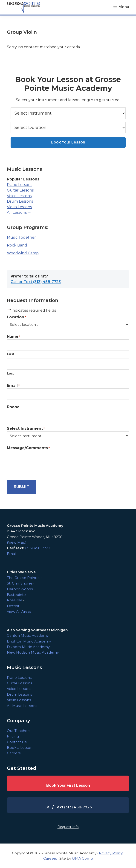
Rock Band (17, 245)
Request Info (68, 827)
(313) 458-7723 (38, 548)
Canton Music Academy (28, 635)
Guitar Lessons (20, 190)
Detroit (13, 606)
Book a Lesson (20, 748)
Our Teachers (19, 731)
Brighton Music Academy (29, 641)
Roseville (15, 600)
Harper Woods (20, 589)
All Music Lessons (22, 706)
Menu (124, 7)
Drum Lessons (20, 201)
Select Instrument (26, 429)
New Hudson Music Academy (33, 652)
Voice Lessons (19, 196)
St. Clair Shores (20, 583)
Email (13, 386)
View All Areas (19, 611)
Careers (14, 753)
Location (16, 317)
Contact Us (17, 742)
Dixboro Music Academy (28, 647)
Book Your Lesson (68, 142)
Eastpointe (16, 595)
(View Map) (17, 542)
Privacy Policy (111, 853)
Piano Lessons (20, 185)
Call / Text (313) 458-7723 (68, 807)
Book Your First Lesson (68, 785)
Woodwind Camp (23, 253)
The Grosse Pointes (24, 578)
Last (10, 373)
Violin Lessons (19, 207)
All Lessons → (19, 212)
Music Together (21, 237)
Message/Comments (28, 448)
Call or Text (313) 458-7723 (36, 282)
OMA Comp (82, 858)
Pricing (13, 736)
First (11, 354)
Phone (13, 407)
